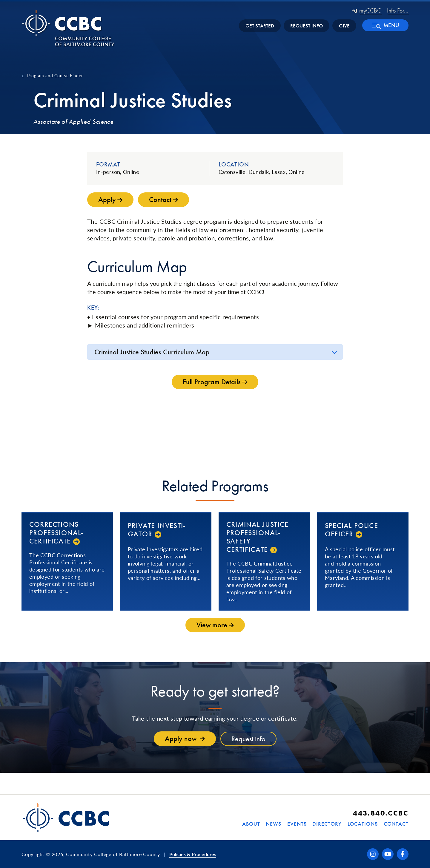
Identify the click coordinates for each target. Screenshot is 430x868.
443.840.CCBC (381, 813)
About (251, 824)
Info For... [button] (398, 10)
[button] (385, 25)
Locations (363, 824)
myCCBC (367, 10)
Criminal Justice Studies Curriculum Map (152, 352)
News (274, 824)
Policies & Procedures (193, 854)
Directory (327, 824)
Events (297, 824)
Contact (396, 824)
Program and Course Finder (55, 75)
